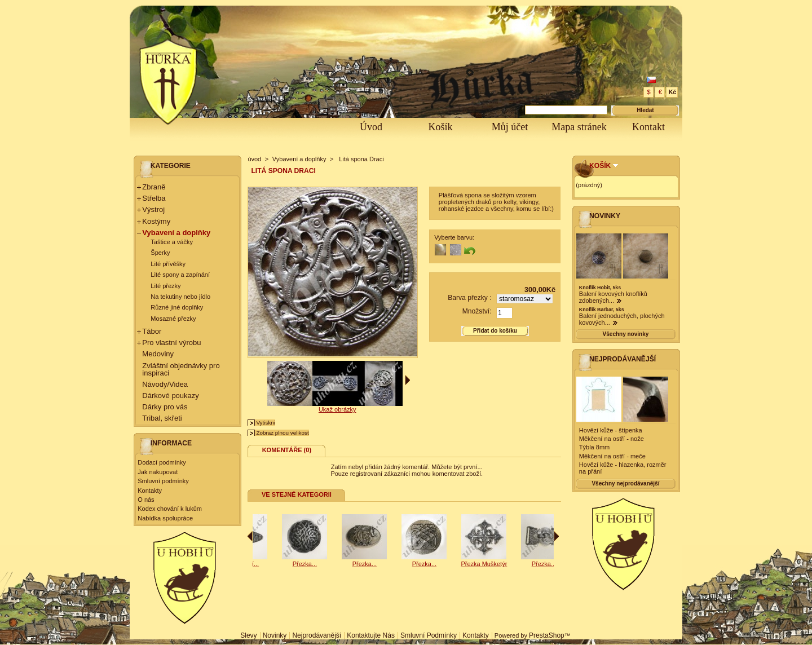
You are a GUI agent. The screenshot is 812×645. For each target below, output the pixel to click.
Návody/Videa (165, 384)
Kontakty (150, 491)
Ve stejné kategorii (297, 494)
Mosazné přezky (173, 319)
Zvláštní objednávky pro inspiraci (181, 369)
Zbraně (154, 187)
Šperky (160, 253)
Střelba (154, 198)
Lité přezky (166, 286)
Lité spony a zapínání (180, 275)
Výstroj (153, 209)
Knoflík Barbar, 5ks (602, 310)
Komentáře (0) (287, 450)
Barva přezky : (469, 298)
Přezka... (266, 564)
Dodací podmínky (162, 462)
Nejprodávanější (623, 359)
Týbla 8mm (594, 447)
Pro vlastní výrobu (171, 343)
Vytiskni (266, 423)
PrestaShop (547, 635)
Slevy (248, 635)
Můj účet (510, 127)
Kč (672, 92)
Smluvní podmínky (163, 481)
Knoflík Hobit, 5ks (600, 288)
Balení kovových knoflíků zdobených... (613, 297)
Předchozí (250, 536)
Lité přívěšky (168, 264)
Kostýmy (156, 221)
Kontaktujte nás (371, 635)
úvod (254, 159)
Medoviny (158, 354)
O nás (146, 500)
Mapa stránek (579, 127)
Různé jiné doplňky (177, 307)
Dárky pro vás (165, 407)
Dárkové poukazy (170, 396)
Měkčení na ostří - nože (612, 439)
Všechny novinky (626, 334)
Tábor (152, 331)
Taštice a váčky (172, 242)
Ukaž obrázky (337, 409)
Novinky (605, 216)
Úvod (371, 127)
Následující (556, 536)
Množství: (477, 311)
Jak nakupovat (158, 472)
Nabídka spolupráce (165, 518)
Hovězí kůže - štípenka (611, 430)
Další (407, 380)
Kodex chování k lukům (170, 509)
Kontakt (648, 127)
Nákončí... (326, 564)
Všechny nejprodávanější (625, 483)
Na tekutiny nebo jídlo (180, 297)
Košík (440, 127)
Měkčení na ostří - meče (612, 456)
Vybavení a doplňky (176, 233)
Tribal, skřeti (162, 418)
